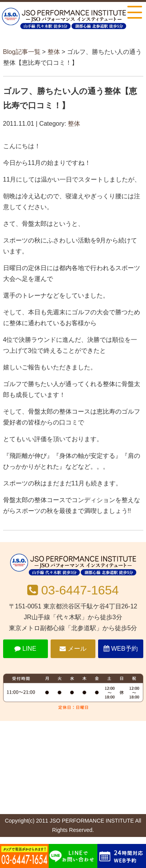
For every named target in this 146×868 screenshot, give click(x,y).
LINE (25, 649)
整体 (54, 52)
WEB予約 (121, 649)
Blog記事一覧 (22, 52)
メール (73, 649)
